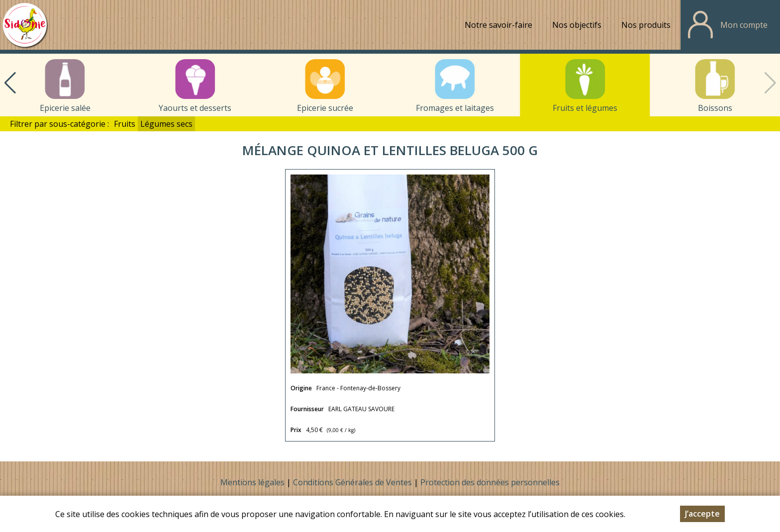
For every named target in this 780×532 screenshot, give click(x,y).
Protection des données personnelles (490, 482)
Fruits (125, 124)
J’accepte (702, 524)
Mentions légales (252, 482)
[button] (10, 83)
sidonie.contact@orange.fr (548, 504)
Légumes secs (166, 124)
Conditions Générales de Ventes (353, 482)
